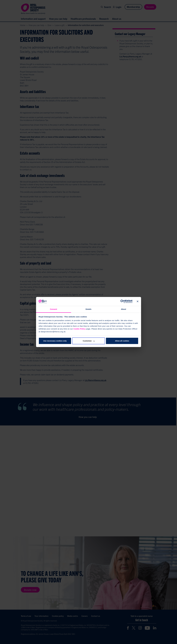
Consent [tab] (53, 309)
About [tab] (124, 309)
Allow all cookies (122, 341)
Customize (89, 341)
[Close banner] (138, 301)
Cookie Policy (80, 329)
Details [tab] (89, 309)
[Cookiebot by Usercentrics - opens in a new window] (122, 301)
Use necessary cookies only (55, 341)
